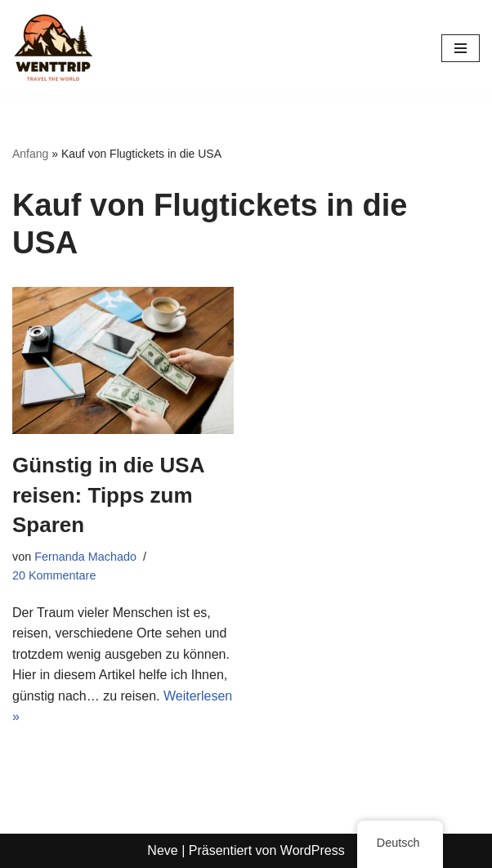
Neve (162, 850)
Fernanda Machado (85, 557)
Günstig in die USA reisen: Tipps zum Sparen (108, 495)
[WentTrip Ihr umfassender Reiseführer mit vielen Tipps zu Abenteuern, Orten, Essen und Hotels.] (53, 48)
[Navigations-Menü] (461, 48)
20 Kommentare (54, 575)
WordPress (313, 850)
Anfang (30, 154)
